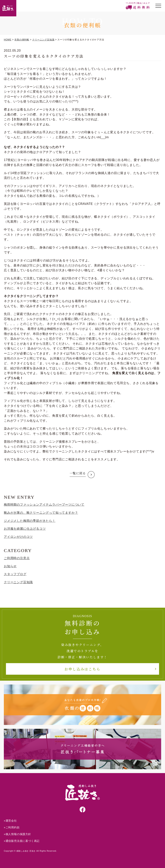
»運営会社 (10, 821)
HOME (8, 40)
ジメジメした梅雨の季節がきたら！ (30, 521)
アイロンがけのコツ (18, 537)
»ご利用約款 (12, 827)
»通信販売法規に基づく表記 (22, 841)
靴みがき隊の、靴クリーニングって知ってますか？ (41, 513)
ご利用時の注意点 (17, 558)
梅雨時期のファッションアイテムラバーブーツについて (44, 505)
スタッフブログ (15, 574)
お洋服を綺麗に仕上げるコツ (25, 529)
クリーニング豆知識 (43, 40)
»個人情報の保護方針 (17, 834)
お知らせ (10, 566)
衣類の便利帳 (22, 40)
